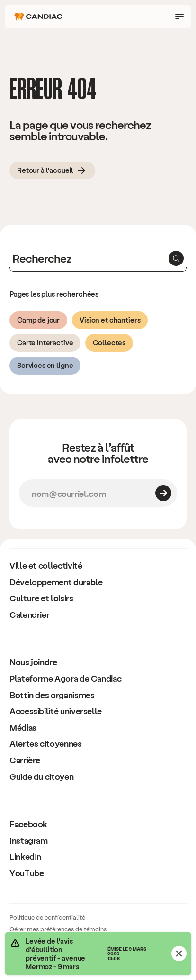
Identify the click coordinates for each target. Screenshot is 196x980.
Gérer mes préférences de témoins (58, 929)
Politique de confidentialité (47, 917)
